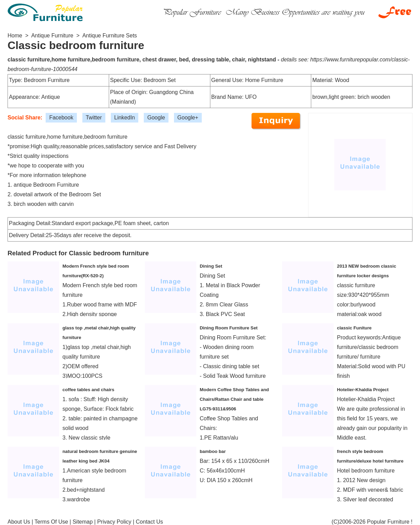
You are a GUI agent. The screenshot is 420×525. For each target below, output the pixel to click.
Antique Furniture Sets (110, 36)
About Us (19, 522)
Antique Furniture (52, 36)
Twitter (94, 118)
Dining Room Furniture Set (229, 328)
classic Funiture (354, 328)
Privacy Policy (114, 522)
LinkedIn (125, 118)
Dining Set (211, 266)
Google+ (188, 118)
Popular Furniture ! (390, 522)
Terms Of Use (51, 522)
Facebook (61, 118)
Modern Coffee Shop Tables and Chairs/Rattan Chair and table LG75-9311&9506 (234, 399)
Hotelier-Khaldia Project (363, 390)
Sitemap (83, 522)
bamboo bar (213, 451)
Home (15, 36)
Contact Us (149, 522)
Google (156, 118)
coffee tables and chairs (88, 390)
